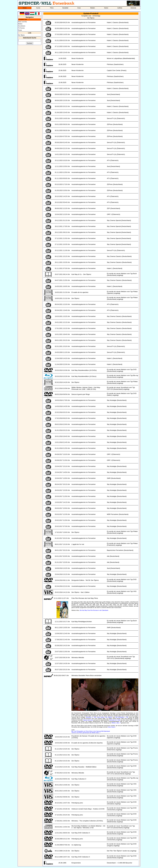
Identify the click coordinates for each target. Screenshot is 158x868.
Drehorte (133, 8)
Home (25, 8)
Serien (106, 8)
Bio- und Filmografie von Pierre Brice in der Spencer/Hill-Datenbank (91, 731)
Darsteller (65, 8)
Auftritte (120, 8)
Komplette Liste (23, 19)
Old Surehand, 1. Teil (122, 717)
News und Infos (23, 22)
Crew (79, 8)
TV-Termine (21, 28)
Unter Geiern (101, 717)
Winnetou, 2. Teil (91, 717)
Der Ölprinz (21, 35)
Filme (52, 8)
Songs (20, 30)
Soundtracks (22, 26)
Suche (38, 8)
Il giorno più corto (88, 720)
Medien (93, 8)
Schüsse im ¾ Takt (115, 720)
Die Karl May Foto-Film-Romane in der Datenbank (94, 610)
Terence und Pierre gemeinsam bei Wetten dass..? (86, 733)
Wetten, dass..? (116, 723)
